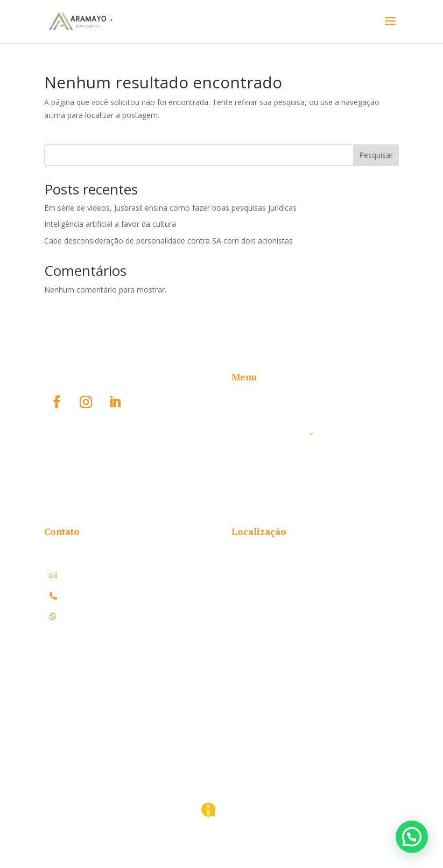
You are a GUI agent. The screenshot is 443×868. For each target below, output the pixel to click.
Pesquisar (376, 155)
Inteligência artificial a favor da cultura (110, 224)
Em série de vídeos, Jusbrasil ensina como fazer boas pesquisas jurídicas (170, 208)
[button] (412, 837)
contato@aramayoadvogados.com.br (136, 575)
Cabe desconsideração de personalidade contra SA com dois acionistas (168, 241)
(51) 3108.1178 (85, 596)
